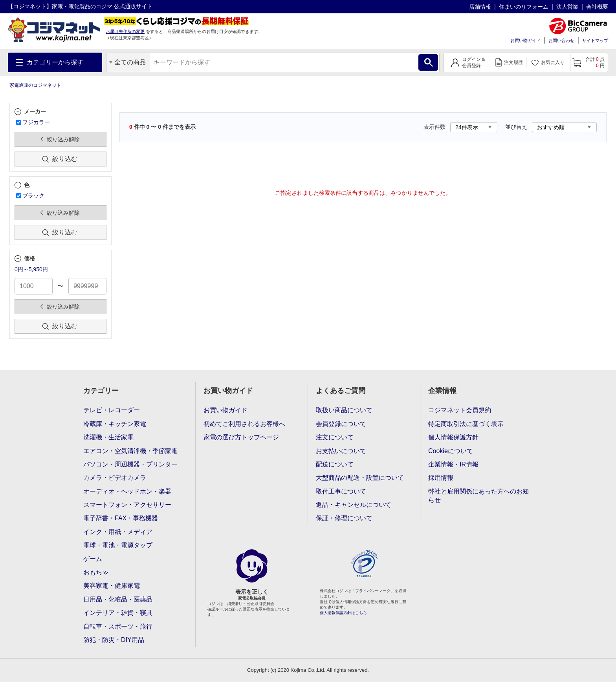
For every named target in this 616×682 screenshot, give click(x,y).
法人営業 (567, 7)
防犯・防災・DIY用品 (114, 640)
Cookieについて (451, 451)
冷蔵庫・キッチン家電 (115, 424)
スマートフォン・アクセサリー (127, 505)
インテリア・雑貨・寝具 (118, 613)
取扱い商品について (344, 410)
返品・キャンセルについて (354, 505)
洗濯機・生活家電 (108, 437)
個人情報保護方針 (453, 437)
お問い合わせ (561, 40)
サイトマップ (595, 40)
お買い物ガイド (525, 40)
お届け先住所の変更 (125, 31)
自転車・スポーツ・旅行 (118, 626)
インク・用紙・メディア (118, 532)
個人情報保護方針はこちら (343, 613)
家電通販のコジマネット (35, 85)
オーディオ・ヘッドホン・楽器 (127, 491)
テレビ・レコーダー (112, 410)
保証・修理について (344, 518)
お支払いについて (341, 451)
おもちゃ (96, 572)
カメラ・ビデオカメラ (115, 478)
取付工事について (341, 491)
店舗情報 (480, 7)
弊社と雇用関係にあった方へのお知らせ (478, 496)
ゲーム (93, 559)
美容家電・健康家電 (112, 586)
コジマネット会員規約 (460, 410)
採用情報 (441, 478)
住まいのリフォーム (524, 7)
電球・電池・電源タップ (118, 545)
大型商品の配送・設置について (360, 478)
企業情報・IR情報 (453, 464)
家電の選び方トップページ (241, 437)
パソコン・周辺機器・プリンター (130, 464)
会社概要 (597, 7)
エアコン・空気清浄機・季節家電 (130, 451)
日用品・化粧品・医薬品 (118, 599)
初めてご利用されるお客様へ (244, 424)
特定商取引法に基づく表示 (466, 424)
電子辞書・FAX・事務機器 (121, 518)
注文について (335, 437)
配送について (335, 464)
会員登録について (341, 424)
